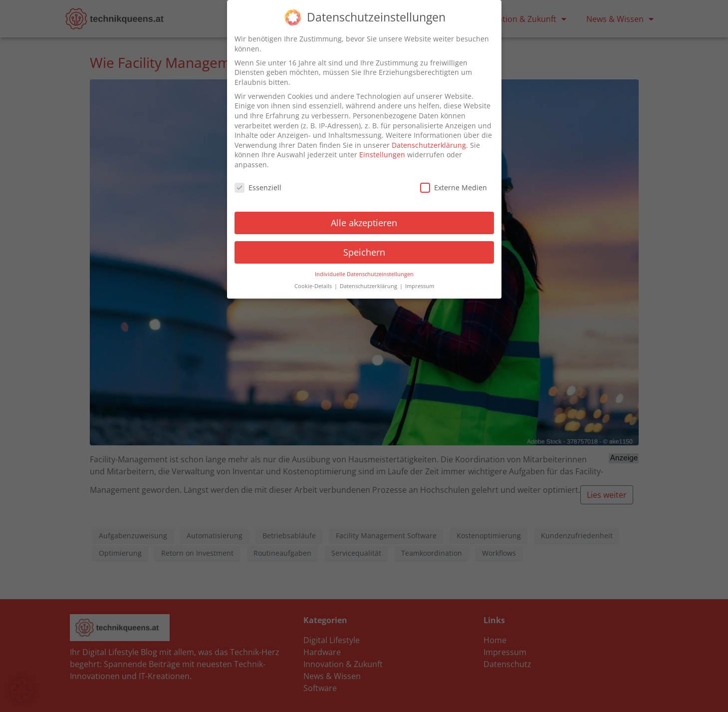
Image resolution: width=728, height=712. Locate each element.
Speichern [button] (364, 250)
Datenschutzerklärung (429, 143)
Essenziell (258, 185)
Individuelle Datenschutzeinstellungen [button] (364, 272)
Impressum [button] (420, 285)
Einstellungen (382, 153)
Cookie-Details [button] (314, 285)
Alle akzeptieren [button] (364, 221)
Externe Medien (454, 185)
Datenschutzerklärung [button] (369, 285)
